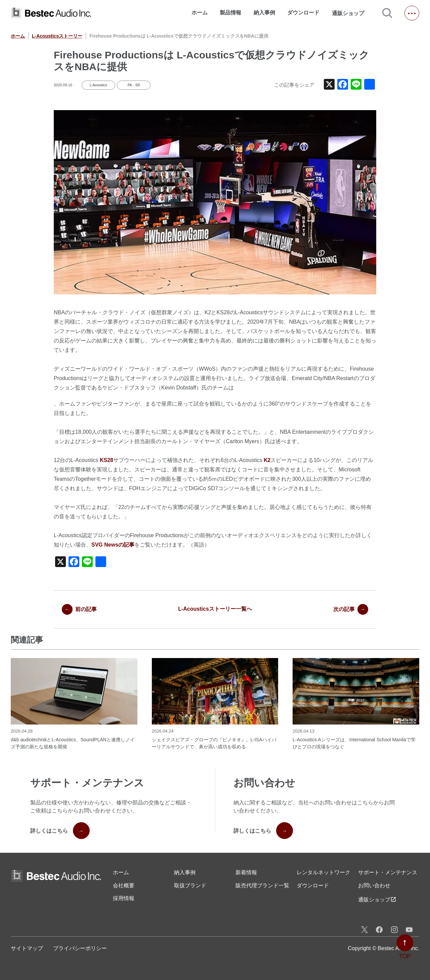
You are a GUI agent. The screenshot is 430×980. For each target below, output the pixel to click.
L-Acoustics (98, 85)
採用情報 (124, 898)
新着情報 (246, 872)
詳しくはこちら (60, 831)
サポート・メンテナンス (388, 872)
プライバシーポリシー (80, 948)
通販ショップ (351, 13)
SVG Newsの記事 (113, 545)
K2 (267, 460)
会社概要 (124, 885)
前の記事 (79, 609)
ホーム (200, 13)
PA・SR (134, 85)
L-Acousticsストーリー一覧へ (215, 609)
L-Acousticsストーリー (57, 36)
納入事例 (264, 13)
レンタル (324, 873)
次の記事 (351, 609)
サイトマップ (27, 948)
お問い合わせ (374, 885)
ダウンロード (303, 13)
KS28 (106, 460)
